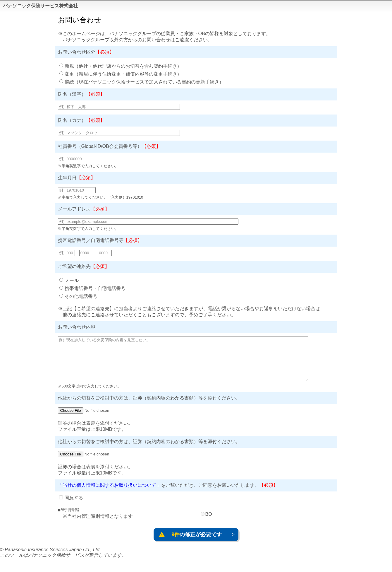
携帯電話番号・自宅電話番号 (95, 288)
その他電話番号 (81, 296)
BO (209, 523)
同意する (74, 507)
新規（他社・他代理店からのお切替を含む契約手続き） (123, 66)
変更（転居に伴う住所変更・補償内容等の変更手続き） (123, 74)
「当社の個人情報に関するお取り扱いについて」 (109, 494)
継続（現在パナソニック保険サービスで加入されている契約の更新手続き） (144, 82)
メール (72, 280)
